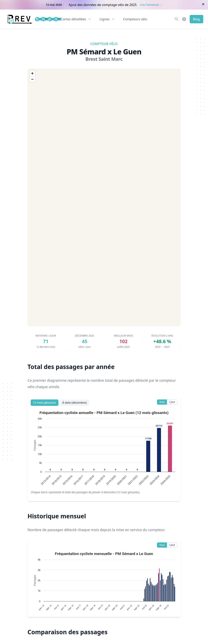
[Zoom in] (32, 73)
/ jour (172, 402)
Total (162, 402)
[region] (104, 197)
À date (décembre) (75, 403)
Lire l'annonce (151, 5)
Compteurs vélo (135, 19)
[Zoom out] (32, 79)
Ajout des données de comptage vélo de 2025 (103, 5)
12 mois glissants (45, 403)
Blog (196, 19)
